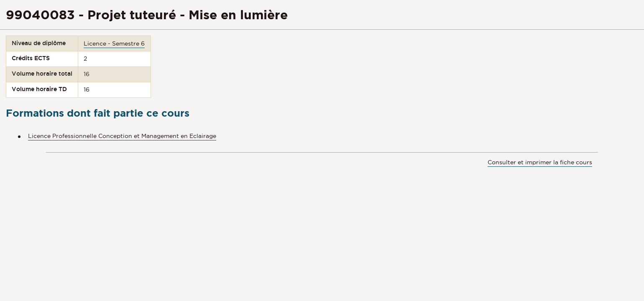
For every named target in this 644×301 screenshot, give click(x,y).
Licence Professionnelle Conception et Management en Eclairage (122, 136)
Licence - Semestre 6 (114, 43)
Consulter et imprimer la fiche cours (540, 162)
